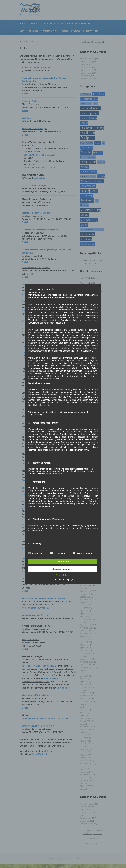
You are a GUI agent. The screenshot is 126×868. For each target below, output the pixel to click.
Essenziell (35, 553)
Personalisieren (63, 575)
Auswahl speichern (62, 569)
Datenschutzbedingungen (63, 580)
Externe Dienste (82, 553)
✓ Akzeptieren (62, 562)
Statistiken (58, 553)
